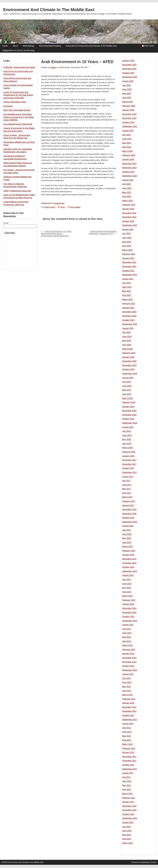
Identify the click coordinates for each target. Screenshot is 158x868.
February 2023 (129, 205)
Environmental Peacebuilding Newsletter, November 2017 (103, 232)
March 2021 (127, 299)
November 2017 (129, 464)
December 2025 (129, 65)
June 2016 (127, 534)
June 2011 (127, 781)
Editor (53, 67)
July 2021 (126, 283)
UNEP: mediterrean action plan (17, 191)
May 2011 (127, 785)
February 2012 (129, 748)
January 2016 (128, 555)
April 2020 (127, 345)
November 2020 (129, 316)
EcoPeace (8, 106)
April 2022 (127, 246)
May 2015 (127, 588)
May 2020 (127, 341)
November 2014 (129, 612)
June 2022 (127, 238)
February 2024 (129, 155)
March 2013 (127, 695)
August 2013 (128, 674)
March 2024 (127, 151)
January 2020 (128, 357)
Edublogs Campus (149, 862)
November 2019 (129, 365)
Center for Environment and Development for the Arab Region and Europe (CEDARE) (18, 95)
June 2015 (127, 584)
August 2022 (128, 229)
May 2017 (127, 489)
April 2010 (127, 839)
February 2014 (129, 650)
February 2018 (129, 452)
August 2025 (128, 81)
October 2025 (128, 73)
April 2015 (127, 592)
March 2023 (127, 201)
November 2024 (129, 118)
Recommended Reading (50, 46)
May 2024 (127, 143)
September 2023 (130, 176)
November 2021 (129, 266)
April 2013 (127, 691)
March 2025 (127, 102)
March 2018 (127, 448)
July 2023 (126, 184)
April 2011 (127, 789)
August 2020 (128, 328)
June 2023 (127, 188)
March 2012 (127, 744)
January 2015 (128, 604)
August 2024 (128, 131)
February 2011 (129, 798)
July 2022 (126, 233)
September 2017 (130, 472)
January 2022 (128, 258)
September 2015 (130, 571)
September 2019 (130, 374)
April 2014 (127, 641)
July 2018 (126, 431)
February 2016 (129, 551)
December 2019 (129, 361)
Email (6, 223)
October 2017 (128, 468)
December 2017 (129, 460)
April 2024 (127, 147)
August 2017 (128, 477)
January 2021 (128, 308)
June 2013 (127, 682)
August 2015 (128, 575)
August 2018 (128, 427)
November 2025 (129, 69)
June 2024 (127, 139)
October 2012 (128, 715)
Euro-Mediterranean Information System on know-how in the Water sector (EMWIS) (19, 117)
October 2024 (128, 122)
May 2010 (127, 835)
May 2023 (127, 192)
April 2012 (127, 740)
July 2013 (126, 678)
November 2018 (129, 415)
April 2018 (127, 444)
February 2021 (129, 304)
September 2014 (130, 621)
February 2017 (129, 501)
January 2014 (128, 654)
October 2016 (128, 518)
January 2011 (128, 802)
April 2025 (127, 98)
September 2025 (130, 77)
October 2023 (128, 172)
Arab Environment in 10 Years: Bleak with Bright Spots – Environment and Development (56, 234)
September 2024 (130, 126)
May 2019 (127, 390)
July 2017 (126, 481)
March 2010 (127, 843)
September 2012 (130, 720)
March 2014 (127, 645)
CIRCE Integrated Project (15, 102)
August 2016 (128, 526)
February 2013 (129, 699)
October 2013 (128, 666)
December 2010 (129, 806)
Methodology (28, 46)
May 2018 (127, 439)
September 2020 (130, 324)
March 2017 (127, 497)
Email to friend (50, 207)
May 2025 (127, 94)
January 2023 (128, 209)
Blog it (63, 207)
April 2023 (127, 196)
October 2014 (128, 617)
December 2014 (129, 608)
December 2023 (129, 164)
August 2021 (128, 279)
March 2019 (127, 398)
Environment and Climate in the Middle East (49, 10)
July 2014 (126, 629)
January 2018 (128, 456)
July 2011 (126, 777)
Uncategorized (59, 203)
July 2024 (126, 135)
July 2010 (126, 827)
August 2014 (128, 625)
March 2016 (127, 546)
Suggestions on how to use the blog (18, 50)
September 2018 (130, 423)
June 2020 (127, 337)
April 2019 (127, 394)
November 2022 (129, 217)
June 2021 (127, 287)
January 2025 (128, 110)
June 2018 (127, 435)
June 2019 (127, 386)
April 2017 (127, 493)
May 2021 (127, 291)
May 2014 (127, 637)
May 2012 (127, 736)
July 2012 (126, 728)
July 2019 (126, 382)
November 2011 (129, 761)
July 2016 (126, 530)
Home (5, 46)
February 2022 (129, 254)
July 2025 (126, 85)
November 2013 (129, 662)
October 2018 (128, 419)
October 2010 (128, 814)
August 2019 (128, 378)
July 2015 (126, 579)
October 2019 (128, 369)
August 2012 (128, 724)
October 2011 (128, 765)
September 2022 (130, 225)
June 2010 (127, 831)
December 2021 (129, 262)
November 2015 (129, 563)
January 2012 (128, 752)
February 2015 (129, 600)
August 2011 (128, 773)
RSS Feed (149, 46)
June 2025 (127, 89)
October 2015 (128, 567)
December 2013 (129, 658)
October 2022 (128, 221)
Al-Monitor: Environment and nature (19, 67)
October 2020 (128, 320)
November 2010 (129, 810)
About (15, 46)
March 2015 (127, 596)
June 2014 (127, 633)
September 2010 (130, 818)
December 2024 (129, 114)
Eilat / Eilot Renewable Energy (17, 110)
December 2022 (129, 213)
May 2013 (127, 687)
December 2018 (129, 411)
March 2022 (127, 250)
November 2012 (129, 711)
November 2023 (129, 168)
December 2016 (129, 509)
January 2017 (128, 505)
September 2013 (130, 670)
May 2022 (127, 242)
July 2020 (126, 332)
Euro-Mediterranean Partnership (18, 124)
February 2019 (129, 402)
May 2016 (127, 538)
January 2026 (128, 61)
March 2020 (127, 349)
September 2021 (130, 275)
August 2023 (128, 180)
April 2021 (127, 295)
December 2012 (129, 707)
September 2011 (130, 769)
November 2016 (129, 514)
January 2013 (128, 703)
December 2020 (129, 312)
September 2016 (130, 522)
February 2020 (129, 353)
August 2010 (128, 822)
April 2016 (127, 542)
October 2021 (128, 271)
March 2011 (127, 794)
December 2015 (129, 559)
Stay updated (75, 207)
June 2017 (127, 485)
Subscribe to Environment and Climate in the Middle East (91, 46)
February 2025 (129, 106)
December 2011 (129, 757)
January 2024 (128, 159)
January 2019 (128, 407)
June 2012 (127, 732)
